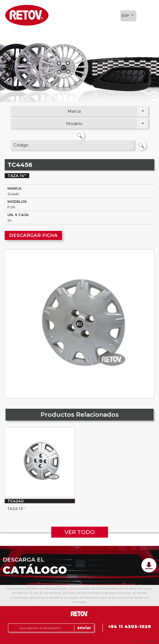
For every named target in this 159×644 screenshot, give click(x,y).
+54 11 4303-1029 (130, 627)
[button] (128, 15)
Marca (74, 111)
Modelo (74, 124)
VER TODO (80, 532)
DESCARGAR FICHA (33, 235)
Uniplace (152, 641)
